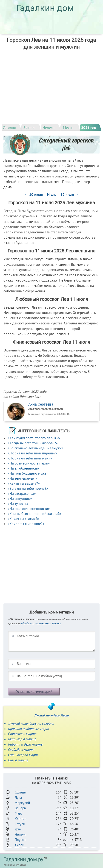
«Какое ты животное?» (26, 524)
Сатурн (20, 824)
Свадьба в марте (21, 749)
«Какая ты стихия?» (23, 519)
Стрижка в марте (22, 734)
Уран (18, 829)
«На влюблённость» (24, 468)
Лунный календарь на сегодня (31, 723)
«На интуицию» (20, 498)
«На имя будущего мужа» (28, 473)
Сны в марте (18, 760)
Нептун (20, 834)
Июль (52, 194)
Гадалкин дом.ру (23, 859)
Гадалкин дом (45, 8)
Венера (20, 808)
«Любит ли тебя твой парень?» (32, 453)
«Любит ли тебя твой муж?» (30, 458)
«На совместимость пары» (29, 463)
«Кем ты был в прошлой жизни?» (34, 514)
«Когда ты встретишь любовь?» (33, 443)
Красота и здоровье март (29, 729)
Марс (19, 813)
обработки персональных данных (41, 623)
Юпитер (21, 819)
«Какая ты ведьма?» (24, 483)
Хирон (19, 845)
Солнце (20, 792)
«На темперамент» (23, 478)
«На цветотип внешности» (29, 509)
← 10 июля (34, 194)
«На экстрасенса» (22, 493)
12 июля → (70, 194)
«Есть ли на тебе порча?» (28, 488)
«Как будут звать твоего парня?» (34, 438)
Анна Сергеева (41, 404)
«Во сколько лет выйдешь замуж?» (35, 448)
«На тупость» (18, 503)
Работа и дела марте (25, 744)
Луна (18, 798)
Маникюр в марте (22, 739)
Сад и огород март (23, 755)
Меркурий (22, 803)
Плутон (20, 840)
